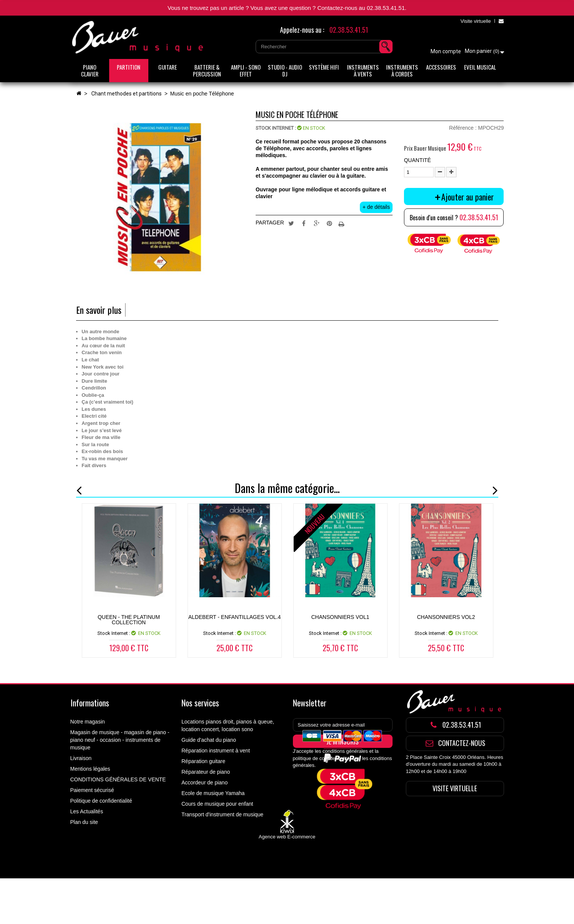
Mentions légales (90, 769)
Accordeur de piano (204, 782)
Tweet (291, 223)
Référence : (463, 128)
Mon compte (446, 51)
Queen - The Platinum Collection (129, 620)
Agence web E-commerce (287, 882)
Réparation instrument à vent (216, 751)
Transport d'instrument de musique (222, 814)
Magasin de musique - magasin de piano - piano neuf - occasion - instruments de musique (120, 740)
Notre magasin (88, 722)
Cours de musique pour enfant (217, 804)
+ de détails (376, 207)
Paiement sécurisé (92, 790)
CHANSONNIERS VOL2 (446, 617)
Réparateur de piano (206, 772)
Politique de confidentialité (101, 801)
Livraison (81, 758)
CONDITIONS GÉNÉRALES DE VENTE (118, 779)
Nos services (200, 703)
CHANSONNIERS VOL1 (340, 617)
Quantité (417, 160)
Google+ (317, 223)
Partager (304, 223)
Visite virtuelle (475, 21)
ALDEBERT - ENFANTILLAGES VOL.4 (235, 617)
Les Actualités (87, 811)
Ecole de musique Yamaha (213, 793)
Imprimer (342, 223)
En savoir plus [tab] (99, 310)
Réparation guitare (203, 761)
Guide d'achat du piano (209, 740)
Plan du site (84, 822)
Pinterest (329, 223)
